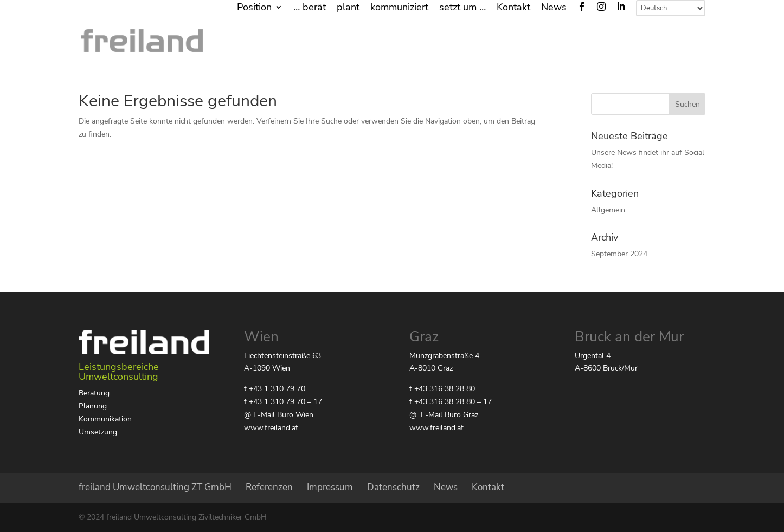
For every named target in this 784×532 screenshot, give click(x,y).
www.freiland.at (271, 428)
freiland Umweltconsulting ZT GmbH (155, 487)
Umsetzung (98, 432)
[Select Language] (671, 8)
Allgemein (608, 210)
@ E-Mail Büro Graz (444, 415)
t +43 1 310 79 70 (275, 389)
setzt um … (462, 8)
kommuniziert (399, 8)
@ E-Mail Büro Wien (279, 415)
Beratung (94, 393)
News (554, 8)
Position (254, 8)
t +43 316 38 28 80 (442, 389)
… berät (310, 8)
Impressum (330, 487)
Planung (93, 406)
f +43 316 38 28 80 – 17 (451, 402)
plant (348, 8)
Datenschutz (393, 487)
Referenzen (269, 487)
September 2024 (619, 254)
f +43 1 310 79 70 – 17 (283, 402)
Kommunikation (105, 419)
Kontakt (513, 8)
